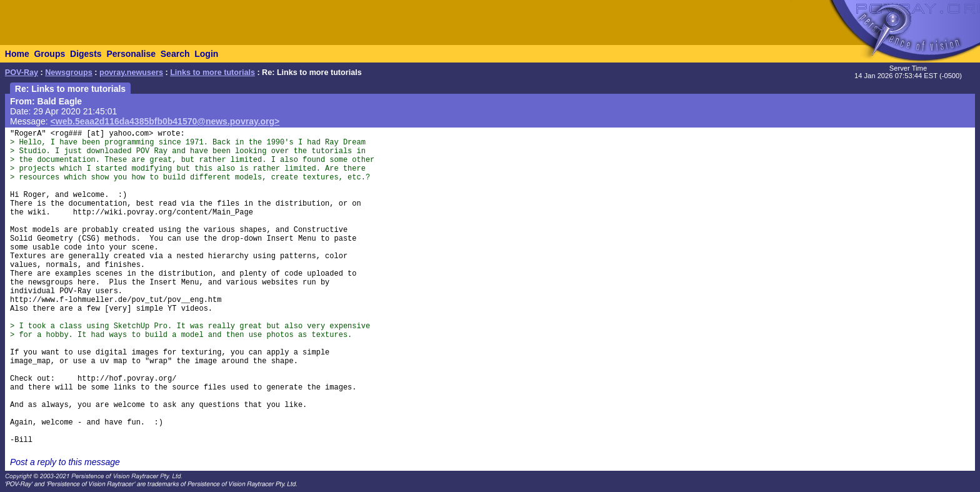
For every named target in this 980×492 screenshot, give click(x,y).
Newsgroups (69, 73)
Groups (49, 54)
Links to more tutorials (212, 73)
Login (206, 54)
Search (175, 54)
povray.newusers (131, 73)
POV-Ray (22, 73)
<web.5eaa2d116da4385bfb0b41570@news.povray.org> (165, 121)
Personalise (131, 54)
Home (17, 54)
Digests (86, 54)
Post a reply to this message (65, 462)
